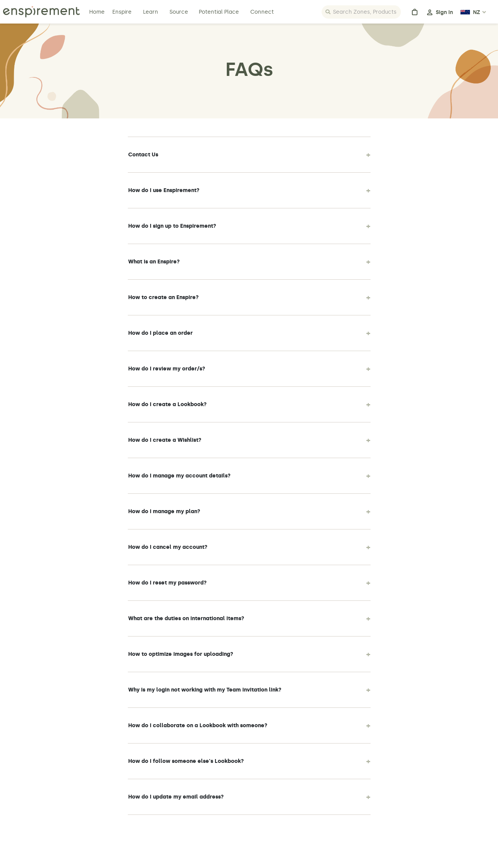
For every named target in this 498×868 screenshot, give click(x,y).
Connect (262, 12)
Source (179, 12)
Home (98, 12)
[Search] (361, 12)
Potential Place (219, 12)
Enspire (122, 12)
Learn (151, 12)
